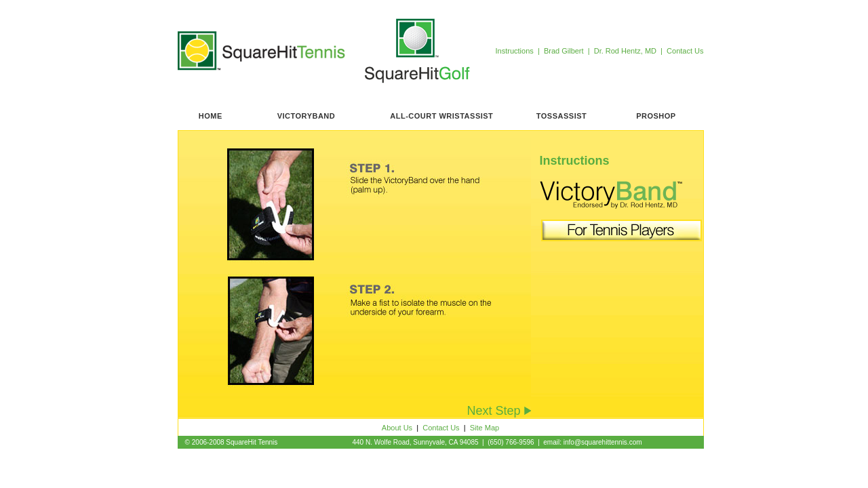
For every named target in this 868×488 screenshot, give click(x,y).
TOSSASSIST (561, 116)
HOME (211, 116)
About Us (397, 428)
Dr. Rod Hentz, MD (626, 51)
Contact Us (685, 51)
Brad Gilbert (566, 51)
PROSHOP (656, 116)
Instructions (515, 51)
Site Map (485, 428)
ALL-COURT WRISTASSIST (441, 116)
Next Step (498, 411)
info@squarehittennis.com (603, 442)
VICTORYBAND (307, 116)
